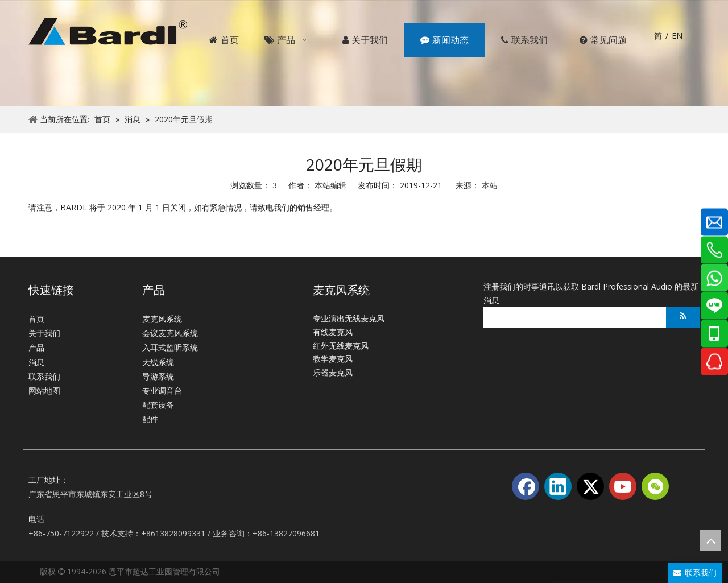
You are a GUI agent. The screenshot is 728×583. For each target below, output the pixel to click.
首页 (36, 319)
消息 (36, 362)
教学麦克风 (333, 359)
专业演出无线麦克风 (349, 318)
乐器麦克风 (333, 372)
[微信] (655, 486)
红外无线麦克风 (341, 346)
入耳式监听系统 (170, 347)
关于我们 (44, 333)
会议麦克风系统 (170, 333)
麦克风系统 (162, 319)
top (710, 540)
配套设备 (158, 405)
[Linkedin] (558, 486)
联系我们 (44, 376)
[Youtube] (623, 486)
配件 (150, 419)
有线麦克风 (333, 332)
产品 (36, 347)
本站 (490, 185)
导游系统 (158, 376)
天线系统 (158, 362)
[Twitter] (590, 486)
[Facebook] (526, 486)
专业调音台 (162, 390)
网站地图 (44, 390)
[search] (572, 317)
